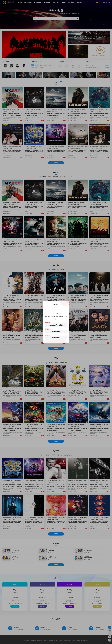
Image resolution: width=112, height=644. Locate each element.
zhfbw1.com (56, 332)
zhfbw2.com (56, 338)
